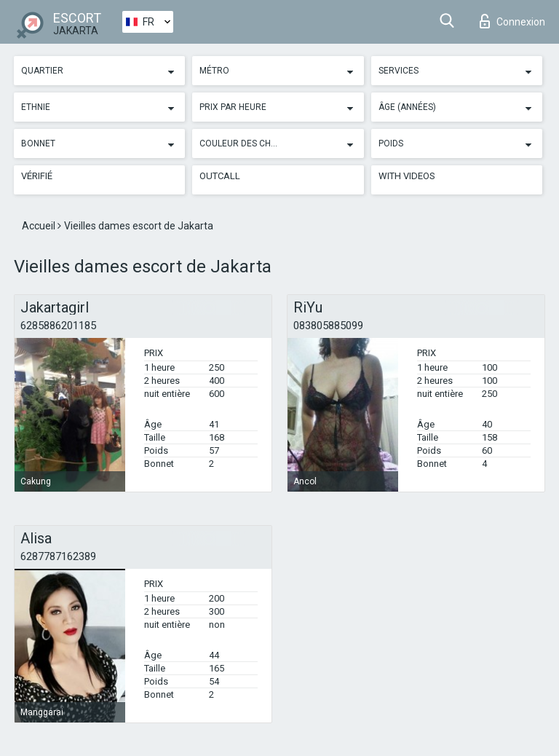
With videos (407, 176)
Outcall (220, 176)
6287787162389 (58, 556)
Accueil (40, 226)
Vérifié (37, 176)
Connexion (512, 21)
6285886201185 (58, 326)
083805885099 (328, 326)
